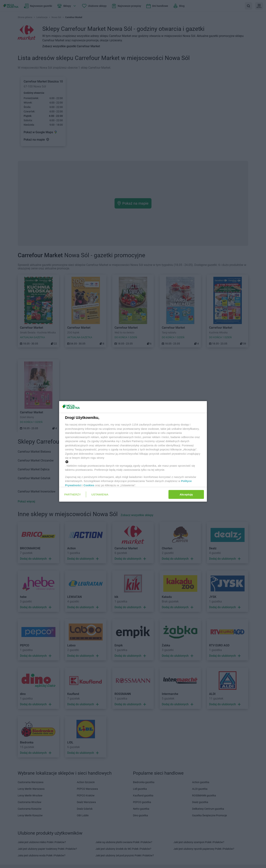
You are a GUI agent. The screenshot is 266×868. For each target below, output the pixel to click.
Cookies (89, 485)
